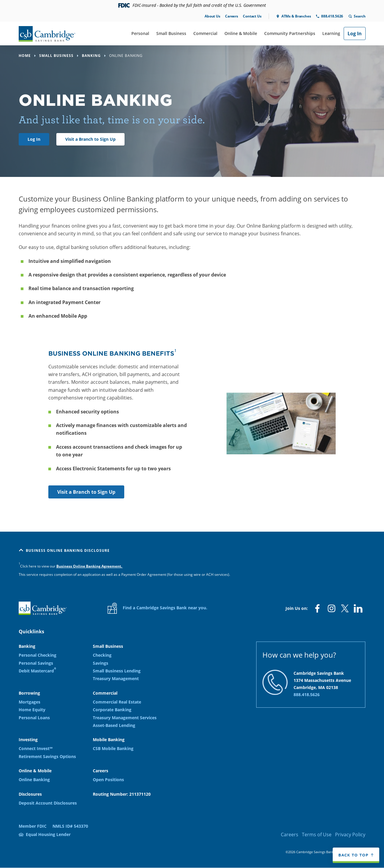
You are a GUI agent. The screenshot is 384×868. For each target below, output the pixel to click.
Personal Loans (34, 718)
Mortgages (30, 702)
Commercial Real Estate (117, 702)
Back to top (353, 855)
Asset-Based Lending (114, 725)
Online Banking (34, 780)
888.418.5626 (332, 16)
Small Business (171, 33)
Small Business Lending (117, 671)
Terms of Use (317, 835)
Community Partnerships (290, 33)
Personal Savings (36, 663)
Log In (355, 33)
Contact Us (252, 16)
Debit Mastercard (37, 670)
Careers (232, 16)
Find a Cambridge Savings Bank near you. (157, 608)
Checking (102, 655)
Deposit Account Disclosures (48, 803)
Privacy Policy (350, 835)
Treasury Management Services (125, 718)
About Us (212, 16)
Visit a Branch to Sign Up (90, 139)
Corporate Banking (112, 710)
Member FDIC (33, 826)
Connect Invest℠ (36, 748)
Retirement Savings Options (47, 756)
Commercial (205, 33)
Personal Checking (38, 655)
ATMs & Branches (296, 16)
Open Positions (108, 780)
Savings (101, 663)
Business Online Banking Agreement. (90, 566)
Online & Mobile (241, 33)
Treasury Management (116, 678)
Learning (331, 33)
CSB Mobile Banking (113, 748)
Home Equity (32, 710)
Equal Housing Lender (48, 834)
